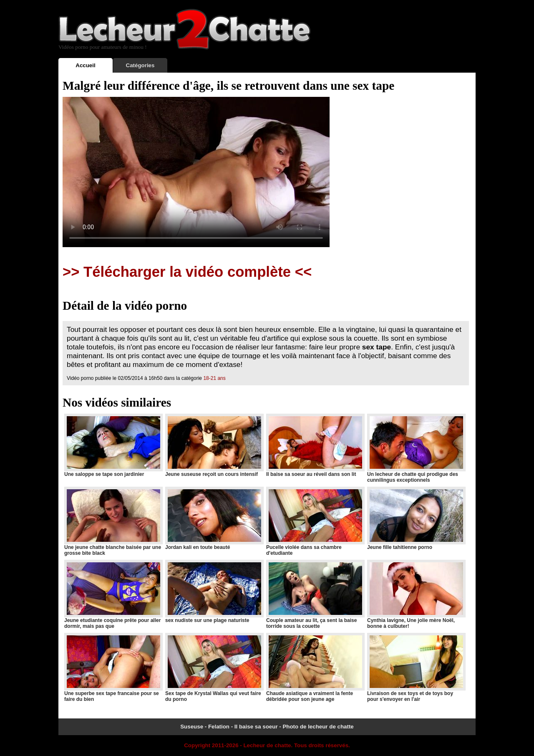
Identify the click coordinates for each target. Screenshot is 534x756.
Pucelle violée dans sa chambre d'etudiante (315, 521)
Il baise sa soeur (256, 727)
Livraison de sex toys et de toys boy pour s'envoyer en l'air (416, 668)
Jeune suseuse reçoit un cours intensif (214, 445)
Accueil (85, 65)
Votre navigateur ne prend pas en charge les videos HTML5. (196, 172)
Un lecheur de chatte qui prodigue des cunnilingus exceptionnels (416, 448)
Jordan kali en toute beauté (214, 518)
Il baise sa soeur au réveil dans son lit (315, 445)
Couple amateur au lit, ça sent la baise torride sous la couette (315, 594)
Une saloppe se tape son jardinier (113, 445)
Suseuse (192, 727)
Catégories (140, 65)
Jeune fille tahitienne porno (416, 518)
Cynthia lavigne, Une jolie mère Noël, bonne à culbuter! (416, 594)
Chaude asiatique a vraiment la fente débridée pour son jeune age (315, 668)
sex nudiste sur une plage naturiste (214, 592)
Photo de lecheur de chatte (318, 727)
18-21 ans (214, 378)
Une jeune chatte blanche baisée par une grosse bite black (113, 521)
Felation (219, 727)
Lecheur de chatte (267, 745)
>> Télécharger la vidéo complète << (187, 272)
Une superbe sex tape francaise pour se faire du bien (113, 668)
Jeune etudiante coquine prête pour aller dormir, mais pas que (113, 594)
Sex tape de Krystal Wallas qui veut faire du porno (214, 668)
